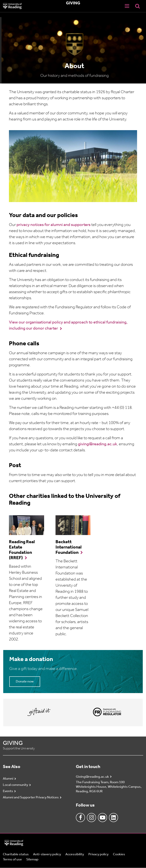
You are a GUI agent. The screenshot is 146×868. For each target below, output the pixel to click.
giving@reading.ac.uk (98, 444)
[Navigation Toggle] (127, 6)
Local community (15, 785)
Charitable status (16, 854)
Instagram (91, 818)
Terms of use (12, 860)
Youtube (102, 818)
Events (8, 791)
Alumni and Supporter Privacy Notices (31, 798)
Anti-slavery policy (47, 854)
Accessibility (75, 854)
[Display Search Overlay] (137, 6)
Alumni (8, 779)
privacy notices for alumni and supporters (54, 225)
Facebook (80, 818)
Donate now (25, 682)
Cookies (119, 854)
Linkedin (113, 818)
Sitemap (32, 860)
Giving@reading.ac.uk (92, 777)
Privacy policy (98, 854)
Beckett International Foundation (69, 547)
